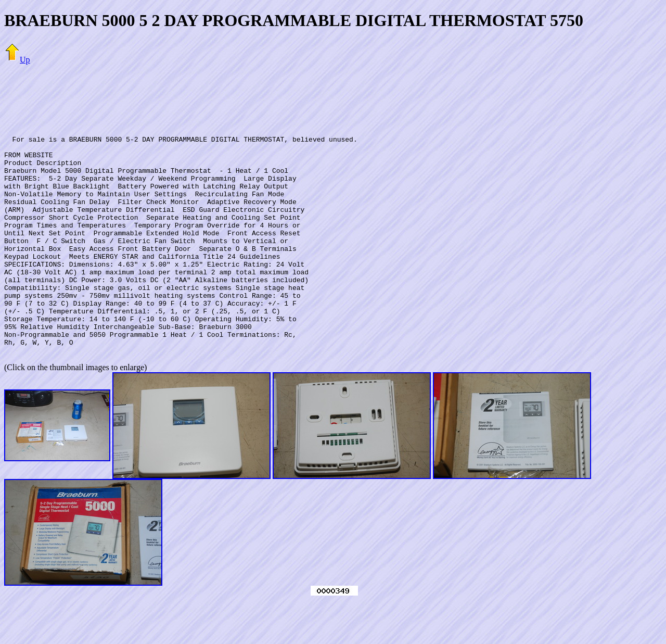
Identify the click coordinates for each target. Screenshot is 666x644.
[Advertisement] (333, 96)
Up (17, 60)
